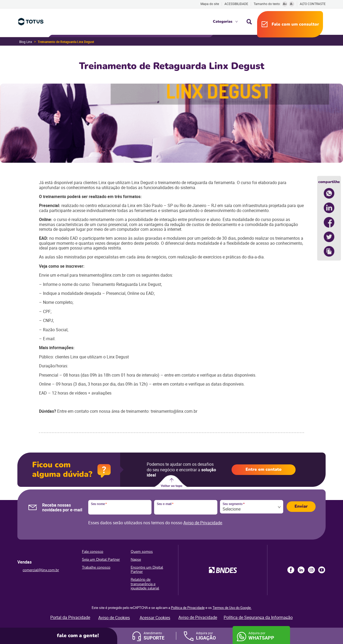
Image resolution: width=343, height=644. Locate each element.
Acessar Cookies (155, 618)
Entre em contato (264, 469)
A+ (285, 4)
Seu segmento (234, 504)
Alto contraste (313, 4)
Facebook (291, 570)
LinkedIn (301, 570)
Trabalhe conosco (96, 567)
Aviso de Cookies (114, 618)
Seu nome (99, 504)
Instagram (311, 570)
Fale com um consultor (295, 24)
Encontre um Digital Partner (147, 569)
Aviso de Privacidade (203, 523)
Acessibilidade (236, 4)
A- (292, 4)
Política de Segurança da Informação (258, 617)
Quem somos (142, 552)
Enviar (301, 506)
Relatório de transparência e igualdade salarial (145, 584)
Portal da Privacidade (70, 617)
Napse (136, 559)
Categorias (223, 21)
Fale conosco (93, 552)
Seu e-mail (165, 504)
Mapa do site (210, 4)
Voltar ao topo (171, 486)
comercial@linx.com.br (41, 570)
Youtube (322, 570)
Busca (249, 22)
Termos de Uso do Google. (232, 608)
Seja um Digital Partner (101, 559)
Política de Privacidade (188, 608)
